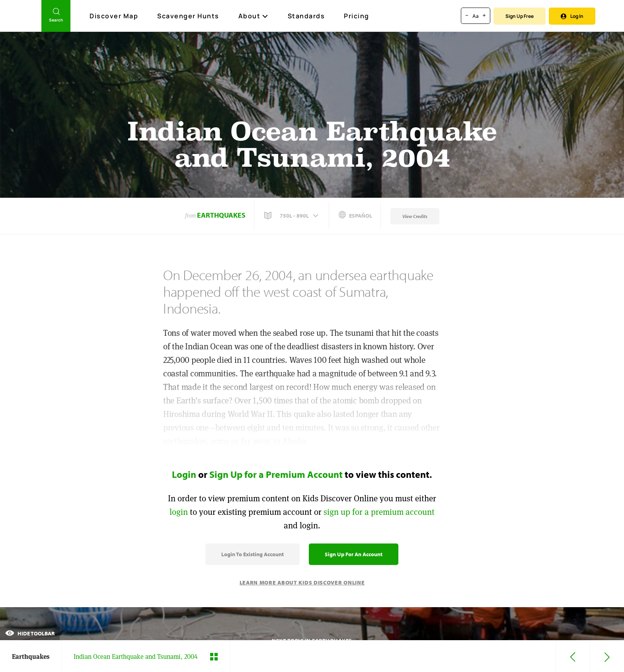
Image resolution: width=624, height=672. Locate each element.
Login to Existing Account (253, 554)
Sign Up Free (520, 16)
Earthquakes (221, 215)
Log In (572, 16)
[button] (292, 216)
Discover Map (115, 16)
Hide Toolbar (30, 633)
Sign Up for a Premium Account (276, 474)
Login (184, 474)
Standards (306, 16)
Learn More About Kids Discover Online (302, 582)
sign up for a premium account (379, 512)
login (179, 512)
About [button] (253, 16)
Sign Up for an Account (354, 554)
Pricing (357, 16)
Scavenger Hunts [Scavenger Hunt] (189, 16)
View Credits (415, 216)
